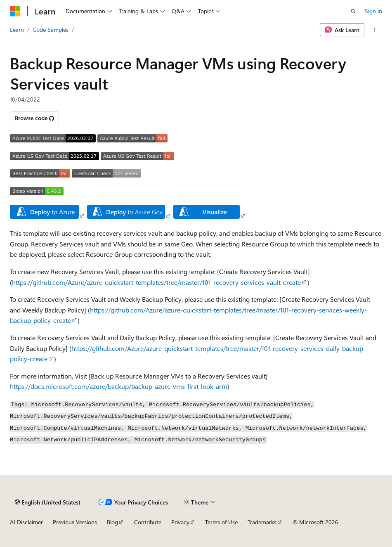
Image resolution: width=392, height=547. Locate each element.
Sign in (373, 11)
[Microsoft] (15, 11)
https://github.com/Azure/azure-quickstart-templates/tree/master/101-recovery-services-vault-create (156, 282)
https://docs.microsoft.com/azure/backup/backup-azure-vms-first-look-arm (119, 386)
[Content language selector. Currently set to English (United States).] (48, 502)
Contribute (148, 522)
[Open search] (353, 11)
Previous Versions (75, 522)
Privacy (180, 522)
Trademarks (262, 522)
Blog (112, 522)
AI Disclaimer (26, 522)
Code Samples (51, 30)
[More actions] (375, 30)
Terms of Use (221, 522)
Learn (17, 30)
